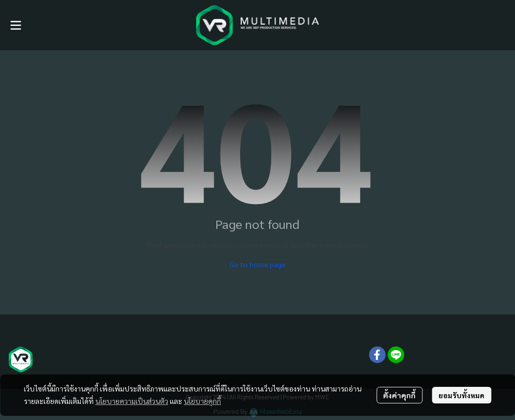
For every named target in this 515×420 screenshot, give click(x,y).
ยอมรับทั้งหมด (461, 395)
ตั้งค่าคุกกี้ (399, 395)
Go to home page (257, 264)
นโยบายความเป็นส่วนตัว (132, 401)
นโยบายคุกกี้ (202, 401)
